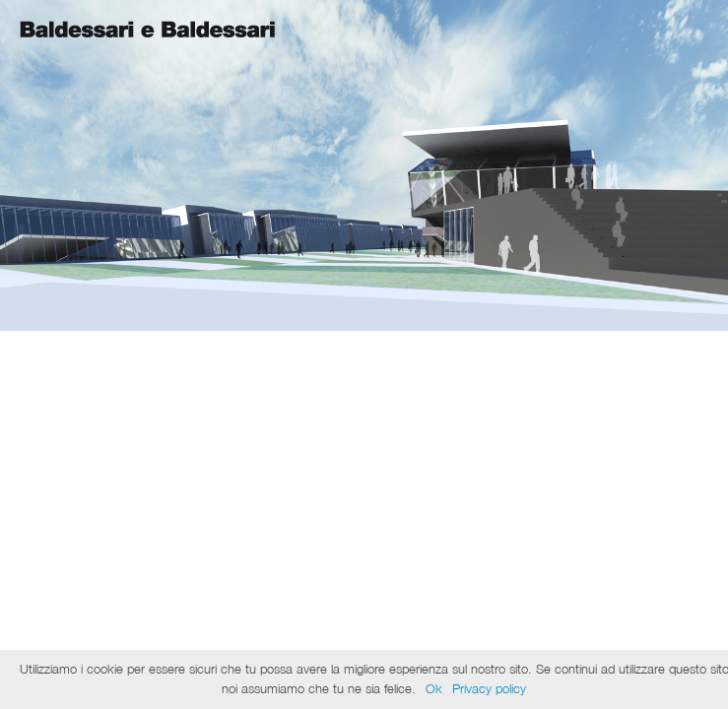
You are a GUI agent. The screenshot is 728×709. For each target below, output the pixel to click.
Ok (434, 689)
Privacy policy (489, 689)
